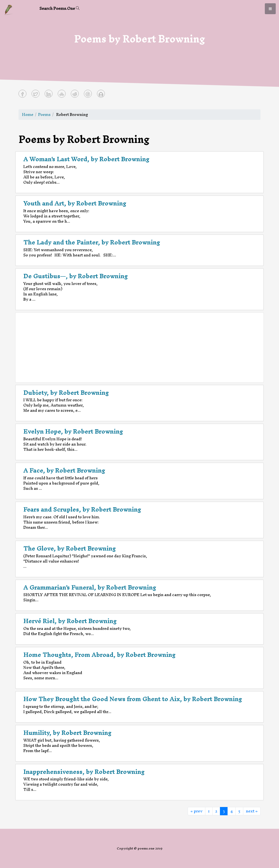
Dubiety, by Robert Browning (66, 393)
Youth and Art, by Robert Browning (75, 203)
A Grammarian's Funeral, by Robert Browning (90, 587)
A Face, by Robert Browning (64, 470)
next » (252, 811)
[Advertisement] (139, 348)
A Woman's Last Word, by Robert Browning (86, 159)
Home (28, 114)
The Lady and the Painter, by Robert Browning (92, 242)
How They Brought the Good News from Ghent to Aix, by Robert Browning (133, 699)
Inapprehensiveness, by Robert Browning (84, 772)
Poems (44, 114)
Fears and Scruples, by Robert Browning (82, 509)
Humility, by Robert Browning (67, 733)
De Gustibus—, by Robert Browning (76, 276)
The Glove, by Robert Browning (70, 548)
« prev (196, 811)
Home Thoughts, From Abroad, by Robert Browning (99, 655)
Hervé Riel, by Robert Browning (70, 621)
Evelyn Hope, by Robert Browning (73, 431)
